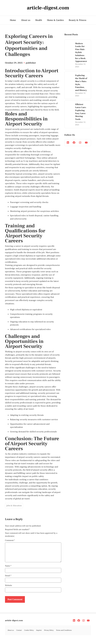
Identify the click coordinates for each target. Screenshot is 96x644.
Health (39, 20)
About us (26, 20)
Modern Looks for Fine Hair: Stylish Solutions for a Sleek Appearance (81, 52)
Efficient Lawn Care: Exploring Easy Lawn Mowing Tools (81, 112)
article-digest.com (14, 623)
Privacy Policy (49, 633)
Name (8, 569)
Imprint (39, 633)
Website (8, 588)
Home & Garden (55, 20)
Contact (19, 633)
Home (13, 20)
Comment (10, 540)
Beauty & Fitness (77, 20)
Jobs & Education (14, 506)
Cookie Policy (29, 633)
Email (8, 579)
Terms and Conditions (64, 633)
